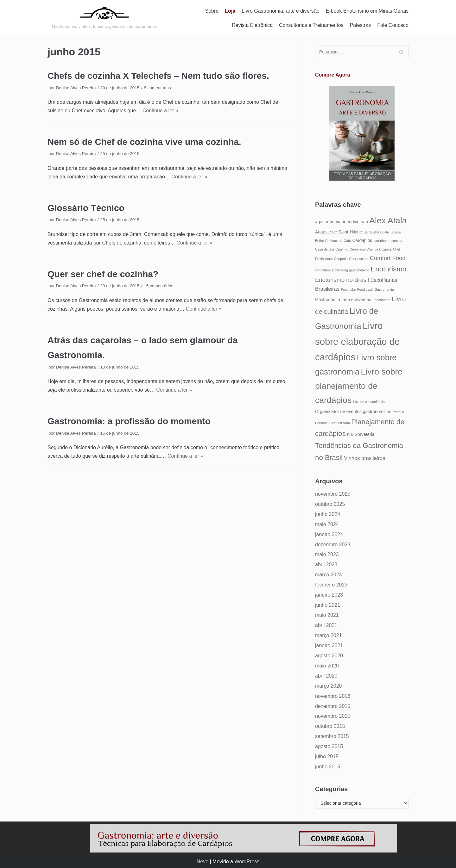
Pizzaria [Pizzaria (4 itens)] (344, 423)
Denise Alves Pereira (76, 88)
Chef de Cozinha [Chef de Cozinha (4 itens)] (379, 249)
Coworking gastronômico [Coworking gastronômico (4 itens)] (351, 270)
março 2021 (329, 635)
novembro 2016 (333, 696)
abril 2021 (326, 625)
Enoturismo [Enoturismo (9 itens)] (388, 269)
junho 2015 (328, 767)
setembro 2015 (332, 736)
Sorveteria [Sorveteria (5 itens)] (365, 434)
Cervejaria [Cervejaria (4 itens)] (357, 249)
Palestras (361, 25)
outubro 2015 (330, 726)
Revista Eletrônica (252, 25)
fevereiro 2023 (331, 585)
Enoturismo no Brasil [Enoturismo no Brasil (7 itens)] (342, 280)
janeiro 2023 (329, 595)
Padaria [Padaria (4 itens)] (399, 412)
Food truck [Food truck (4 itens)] (365, 289)
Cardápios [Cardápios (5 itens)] (362, 241)
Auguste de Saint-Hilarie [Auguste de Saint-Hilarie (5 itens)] (339, 232)
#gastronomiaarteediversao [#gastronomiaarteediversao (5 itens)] (342, 222)
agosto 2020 (329, 656)
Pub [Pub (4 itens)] (350, 435)
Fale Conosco (393, 25)
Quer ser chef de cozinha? (103, 274)
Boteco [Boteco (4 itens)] (396, 232)
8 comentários (157, 88)
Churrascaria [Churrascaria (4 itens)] (359, 259)
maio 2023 (327, 554)
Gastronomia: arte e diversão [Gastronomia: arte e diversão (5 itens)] (343, 300)
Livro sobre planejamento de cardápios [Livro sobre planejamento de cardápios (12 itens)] (359, 386)
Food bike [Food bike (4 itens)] (348, 289)
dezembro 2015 (333, 706)
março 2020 (329, 686)
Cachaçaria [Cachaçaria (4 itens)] (334, 241)
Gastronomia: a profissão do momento (129, 421)
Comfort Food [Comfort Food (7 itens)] (388, 258)
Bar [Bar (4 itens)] (366, 232)
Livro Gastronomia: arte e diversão (280, 11)
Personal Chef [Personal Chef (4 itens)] (326, 423)
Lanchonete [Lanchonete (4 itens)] (382, 300)
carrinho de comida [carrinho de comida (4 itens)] (388, 241)
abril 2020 (326, 676)
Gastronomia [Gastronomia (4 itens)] (384, 289)
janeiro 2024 (329, 534)
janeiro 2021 (329, 645)
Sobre (212, 11)
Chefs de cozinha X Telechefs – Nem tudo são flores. (158, 76)
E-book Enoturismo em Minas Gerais (367, 11)
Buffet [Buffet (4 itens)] (320, 241)
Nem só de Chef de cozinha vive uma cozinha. (144, 142)
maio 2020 (327, 666)
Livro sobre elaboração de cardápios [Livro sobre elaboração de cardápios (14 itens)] (357, 341)
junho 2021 (328, 605)
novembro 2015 (333, 716)
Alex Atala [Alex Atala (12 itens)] (388, 220)
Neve (203, 862)
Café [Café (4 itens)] (347, 241)
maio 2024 (327, 524)
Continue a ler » (160, 111)
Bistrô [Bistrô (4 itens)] (374, 232)
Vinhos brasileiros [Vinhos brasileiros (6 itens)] (364, 458)
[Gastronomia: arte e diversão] (104, 18)
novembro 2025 (333, 494)
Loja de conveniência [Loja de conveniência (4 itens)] (369, 402)
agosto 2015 (329, 746)
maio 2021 (327, 615)
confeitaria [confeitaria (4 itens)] (323, 270)
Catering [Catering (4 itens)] (342, 249)
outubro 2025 (330, 504)
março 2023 (329, 575)
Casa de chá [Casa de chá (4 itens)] (325, 249)
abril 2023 (326, 564)
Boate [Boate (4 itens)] (385, 232)
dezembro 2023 (333, 545)
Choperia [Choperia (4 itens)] (341, 259)
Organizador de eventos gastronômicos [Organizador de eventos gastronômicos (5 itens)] (353, 412)
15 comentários (158, 286)
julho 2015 (327, 756)
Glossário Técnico (86, 208)
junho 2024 (328, 514)
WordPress (247, 862)
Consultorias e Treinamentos (311, 25)
